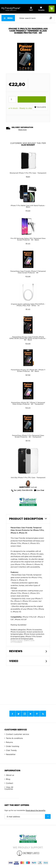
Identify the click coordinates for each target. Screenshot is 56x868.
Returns (9, 742)
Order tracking (13, 746)
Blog (8, 779)
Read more (22, 130)
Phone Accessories (34, 630)
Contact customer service (17, 734)
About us (10, 775)
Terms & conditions (14, 738)
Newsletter (11, 754)
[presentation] (36, 18)
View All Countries (9, 788)
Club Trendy (11, 750)
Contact (10, 783)
